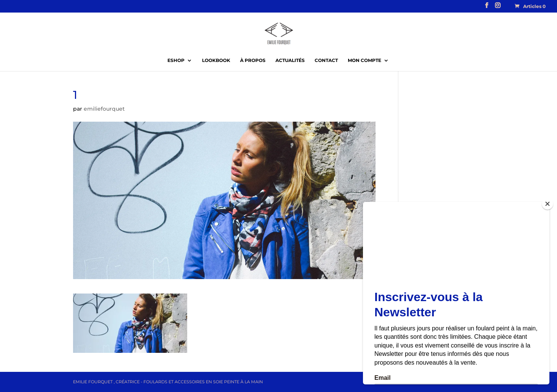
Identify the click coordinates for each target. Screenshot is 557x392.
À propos (253, 60)
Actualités (290, 60)
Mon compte (364, 60)
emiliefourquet (104, 109)
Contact (326, 60)
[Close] (547, 204)
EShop (176, 60)
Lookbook (216, 60)
